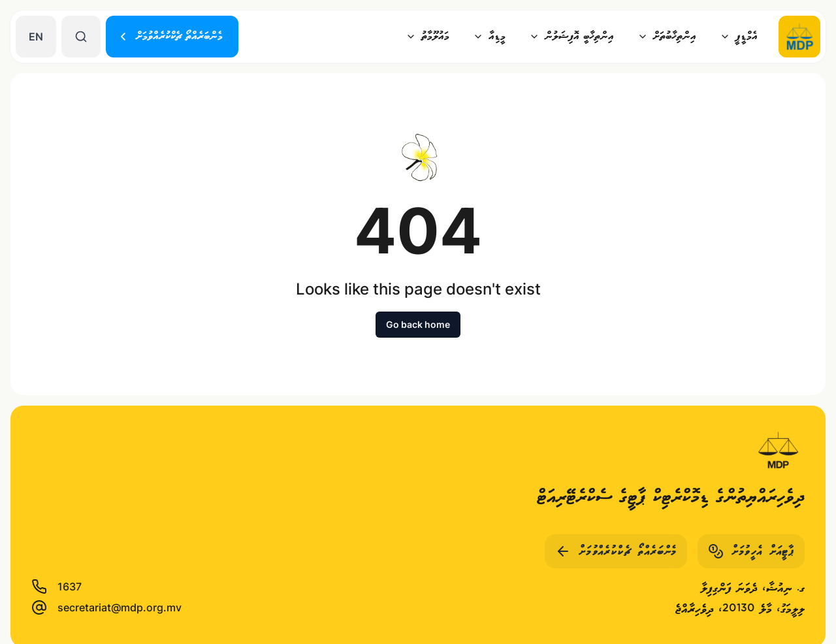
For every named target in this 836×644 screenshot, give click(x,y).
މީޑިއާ (489, 36)
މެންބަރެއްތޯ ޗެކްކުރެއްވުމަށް (170, 36)
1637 (56, 587)
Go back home (418, 324)
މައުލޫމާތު (427, 36)
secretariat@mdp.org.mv (106, 607)
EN (36, 37)
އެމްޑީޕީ (739, 36)
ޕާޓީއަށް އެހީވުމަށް (751, 551)
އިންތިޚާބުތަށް (667, 36)
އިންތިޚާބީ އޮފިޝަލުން (571, 36)
